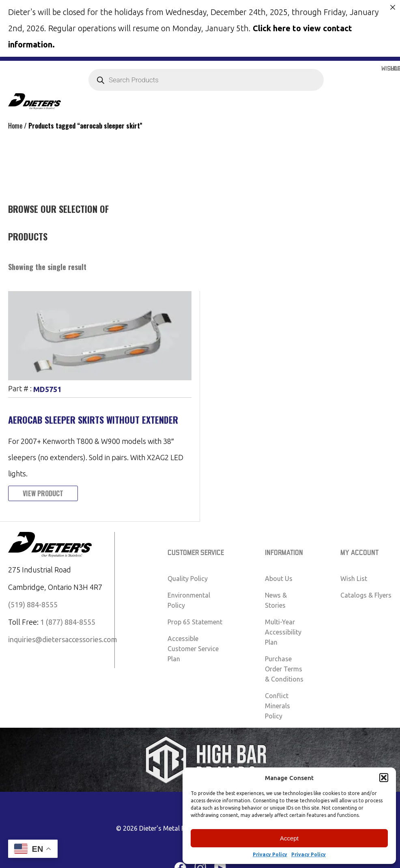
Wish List (354, 578)
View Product (43, 493)
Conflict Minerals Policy (277, 705)
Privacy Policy (270, 854)
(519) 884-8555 (33, 604)
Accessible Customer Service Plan (193, 648)
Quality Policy (188, 578)
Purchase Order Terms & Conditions (284, 669)
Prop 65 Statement (195, 622)
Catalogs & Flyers (366, 595)
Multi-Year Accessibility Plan (283, 632)
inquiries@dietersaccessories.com (63, 639)
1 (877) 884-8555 (68, 622)
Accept (289, 838)
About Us (279, 578)
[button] (384, 778)
